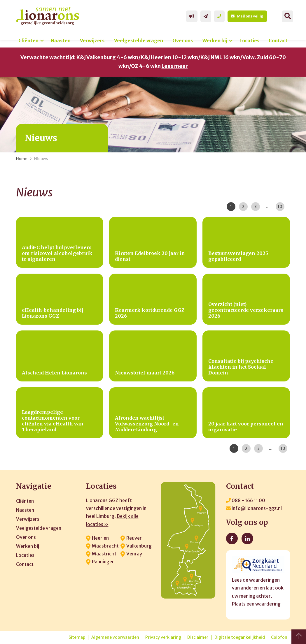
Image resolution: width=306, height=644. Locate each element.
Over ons (183, 41)
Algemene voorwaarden (115, 637)
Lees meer (175, 66)
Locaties (249, 41)
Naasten (61, 41)
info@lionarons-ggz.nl (254, 508)
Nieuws (41, 159)
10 (280, 207)
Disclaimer (198, 637)
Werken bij (215, 41)
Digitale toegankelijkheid (240, 637)
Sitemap (77, 637)
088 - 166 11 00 (246, 500)
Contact (278, 41)
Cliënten (28, 41)
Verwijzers (92, 41)
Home (22, 159)
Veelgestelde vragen (139, 41)
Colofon (279, 637)
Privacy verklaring (163, 637)
